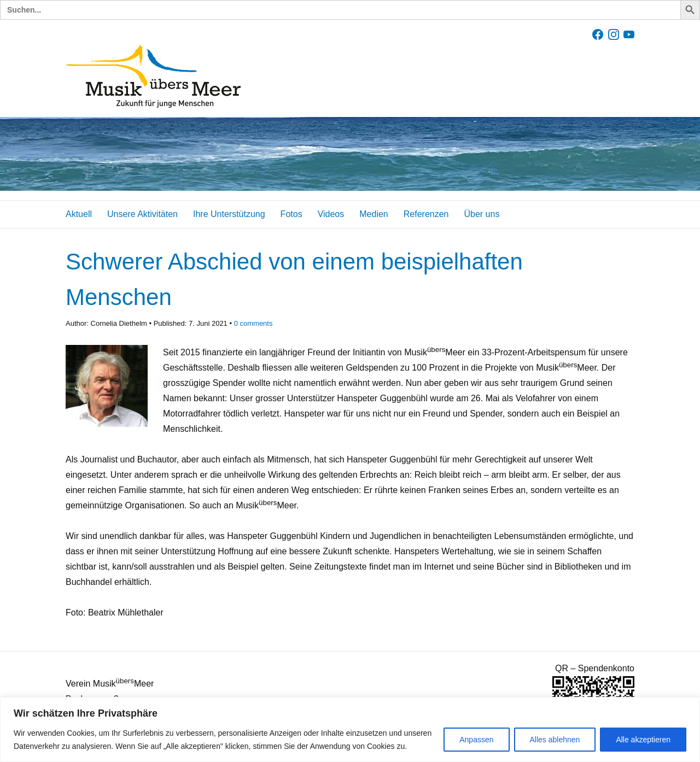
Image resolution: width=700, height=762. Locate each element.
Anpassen (476, 740)
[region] (350, 729)
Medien (374, 214)
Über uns (482, 214)
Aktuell (79, 214)
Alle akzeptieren (643, 740)
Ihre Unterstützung (229, 214)
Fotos (291, 214)
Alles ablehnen (555, 740)
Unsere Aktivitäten (142, 214)
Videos (331, 214)
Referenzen (426, 214)
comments (253, 323)
